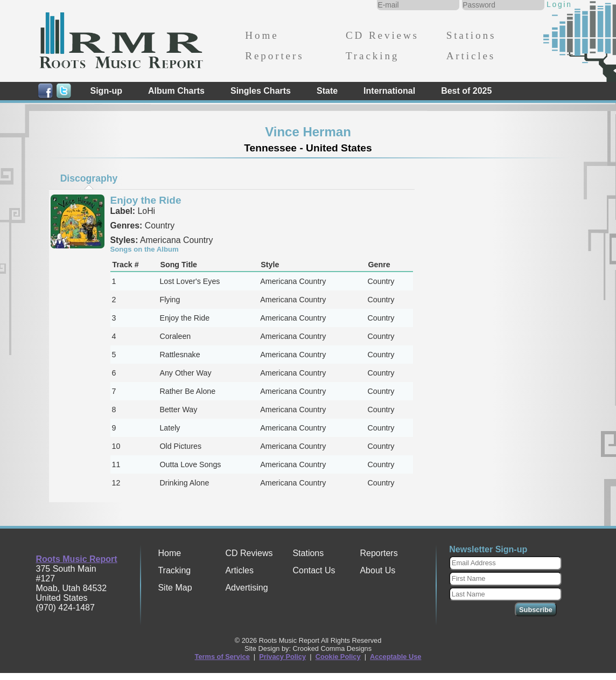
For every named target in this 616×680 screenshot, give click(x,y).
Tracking (372, 56)
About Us (377, 570)
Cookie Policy (338, 657)
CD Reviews (382, 35)
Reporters (274, 56)
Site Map (175, 588)
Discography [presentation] (89, 178)
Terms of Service (222, 657)
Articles (471, 56)
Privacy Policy (282, 657)
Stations (471, 35)
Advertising (246, 588)
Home (262, 35)
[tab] (89, 178)
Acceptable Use (395, 657)
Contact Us (314, 570)
